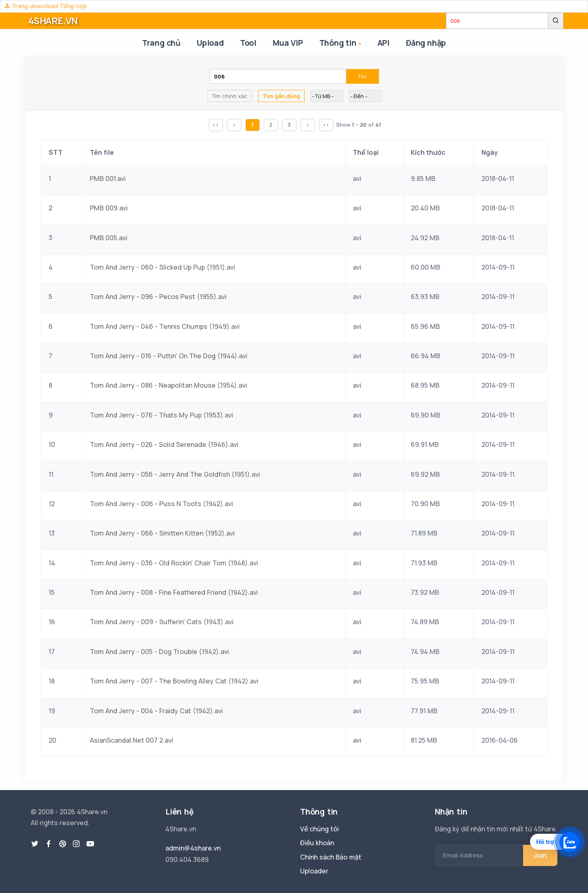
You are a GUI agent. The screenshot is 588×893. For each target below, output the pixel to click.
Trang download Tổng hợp (46, 6)
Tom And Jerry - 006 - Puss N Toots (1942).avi (161, 504)
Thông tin (341, 44)
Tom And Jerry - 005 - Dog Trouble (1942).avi (159, 652)
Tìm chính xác (230, 96)
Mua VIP (288, 43)
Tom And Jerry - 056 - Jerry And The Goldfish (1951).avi (175, 474)
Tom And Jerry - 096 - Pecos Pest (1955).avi (158, 297)
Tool (248, 43)
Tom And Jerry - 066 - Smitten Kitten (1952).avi (162, 533)
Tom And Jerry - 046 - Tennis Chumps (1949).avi (165, 326)
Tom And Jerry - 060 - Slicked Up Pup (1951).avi (163, 267)
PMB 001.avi (108, 179)
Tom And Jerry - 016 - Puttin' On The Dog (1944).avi (169, 356)
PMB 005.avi (109, 238)
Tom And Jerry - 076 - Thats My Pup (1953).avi (161, 415)
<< (216, 125)
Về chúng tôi (320, 829)
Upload (210, 43)
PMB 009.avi (109, 208)
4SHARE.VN (53, 21)
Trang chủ (161, 43)
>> (326, 125)
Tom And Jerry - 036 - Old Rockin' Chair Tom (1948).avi (174, 563)
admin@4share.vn (193, 848)
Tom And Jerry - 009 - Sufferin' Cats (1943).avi (162, 622)
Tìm (362, 76)
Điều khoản (317, 843)
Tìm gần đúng (281, 96)
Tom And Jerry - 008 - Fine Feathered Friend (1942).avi (174, 592)
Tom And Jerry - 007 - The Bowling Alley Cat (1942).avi (174, 681)
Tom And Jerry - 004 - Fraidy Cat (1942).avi (156, 711)
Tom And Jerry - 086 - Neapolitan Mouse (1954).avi (168, 385)
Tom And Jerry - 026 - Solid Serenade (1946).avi (164, 444)
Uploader (314, 871)
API (383, 43)
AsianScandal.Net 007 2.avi (131, 740)
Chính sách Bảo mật (331, 857)
